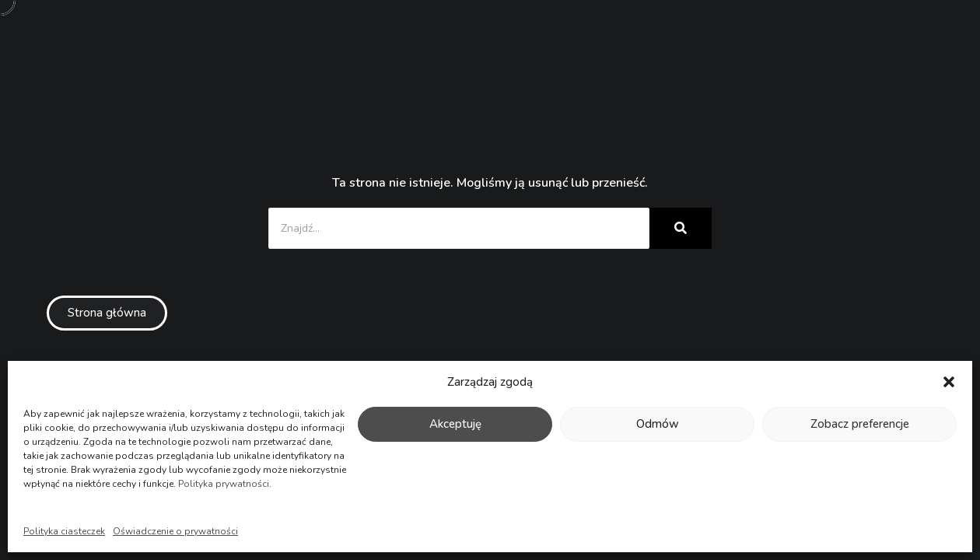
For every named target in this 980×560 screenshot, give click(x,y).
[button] (949, 382)
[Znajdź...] (459, 228)
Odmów (658, 424)
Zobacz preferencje (860, 424)
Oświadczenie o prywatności (175, 531)
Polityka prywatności (224, 484)
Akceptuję (455, 424)
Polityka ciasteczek (64, 531)
